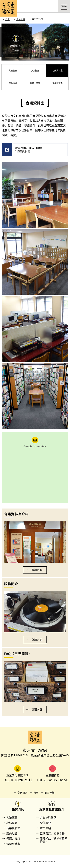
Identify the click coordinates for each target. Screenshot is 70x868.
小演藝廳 (35, 70)
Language (52, 6)
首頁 (7, 19)
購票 (40, 6)
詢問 (36, 792)
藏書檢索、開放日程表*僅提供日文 (29, 150)
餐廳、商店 (35, 83)
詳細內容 (37, 570)
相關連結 (49, 792)
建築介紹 (45, 828)
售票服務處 (57, 83)
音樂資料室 (57, 70)
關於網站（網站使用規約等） (54, 840)
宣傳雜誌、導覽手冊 (52, 833)
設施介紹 (21, 19)
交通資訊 (28, 6)
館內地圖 (13, 83)
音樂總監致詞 (48, 818)
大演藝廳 (13, 70)
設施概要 (45, 823)
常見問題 (22, 792)
